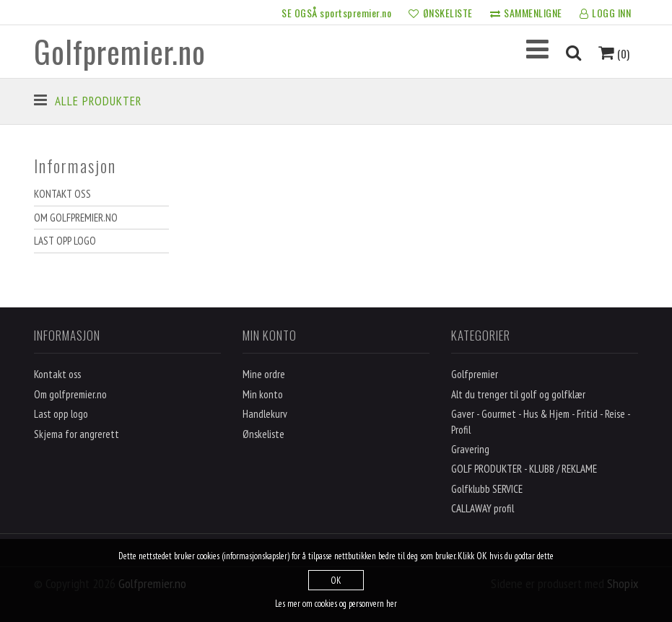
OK (336, 581)
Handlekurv (265, 414)
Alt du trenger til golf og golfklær (518, 394)
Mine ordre (264, 374)
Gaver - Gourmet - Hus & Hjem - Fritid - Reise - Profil (541, 421)
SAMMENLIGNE (526, 14)
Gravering (470, 449)
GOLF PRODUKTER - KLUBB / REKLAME (524, 469)
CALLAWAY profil (483, 508)
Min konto (263, 394)
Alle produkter (98, 101)
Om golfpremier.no (76, 218)
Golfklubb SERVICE (487, 489)
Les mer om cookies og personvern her (336, 604)
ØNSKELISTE (441, 14)
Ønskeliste (263, 434)
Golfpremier (475, 374)
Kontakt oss (62, 194)
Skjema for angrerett (77, 434)
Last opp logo (65, 241)
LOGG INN (606, 14)
